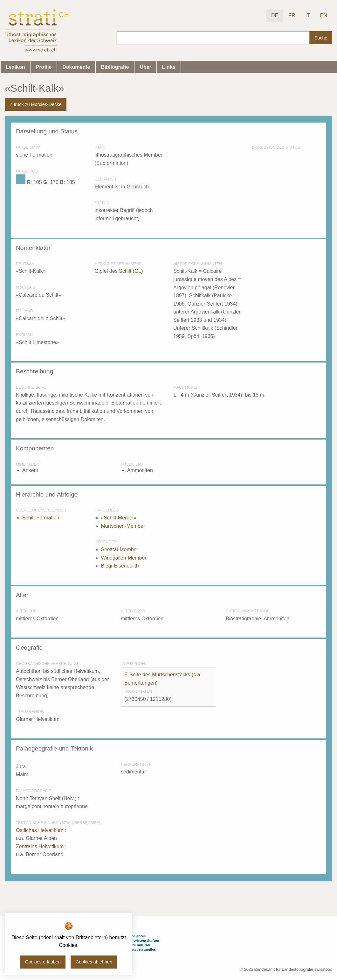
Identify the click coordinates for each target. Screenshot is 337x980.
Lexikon (15, 67)
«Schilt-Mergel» (119, 518)
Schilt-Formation (41, 518)
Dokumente (76, 67)
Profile (44, 67)
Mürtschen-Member (123, 526)
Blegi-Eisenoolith (120, 566)
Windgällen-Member (124, 558)
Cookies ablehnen (94, 962)
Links (169, 67)
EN (324, 15)
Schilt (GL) (131, 271)
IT (308, 15)
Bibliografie (115, 67)
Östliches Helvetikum (40, 830)
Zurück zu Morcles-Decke (35, 104)
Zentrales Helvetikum (41, 846)
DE (275, 15)
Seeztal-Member (120, 550)
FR (292, 15)
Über (145, 67)
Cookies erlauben (43, 962)
